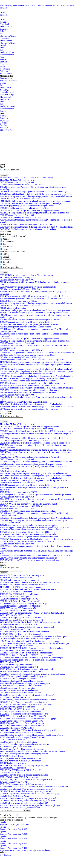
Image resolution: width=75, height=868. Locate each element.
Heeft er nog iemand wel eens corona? (19, 580)
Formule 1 (4, 62)
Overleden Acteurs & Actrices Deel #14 (21, 693)
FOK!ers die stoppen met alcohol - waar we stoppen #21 (27, 627)
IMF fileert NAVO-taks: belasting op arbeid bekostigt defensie (30, 560)
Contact (3, 123)
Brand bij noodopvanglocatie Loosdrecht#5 (22, 721)
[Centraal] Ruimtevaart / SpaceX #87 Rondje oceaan (26, 704)
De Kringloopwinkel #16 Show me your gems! (24, 784)
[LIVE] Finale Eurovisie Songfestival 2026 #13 (23, 585)
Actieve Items (24, 5)
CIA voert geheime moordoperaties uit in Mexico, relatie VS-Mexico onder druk (37, 353)
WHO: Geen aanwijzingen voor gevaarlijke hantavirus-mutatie (29, 324)
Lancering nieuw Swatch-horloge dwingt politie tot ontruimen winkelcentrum (36, 196)
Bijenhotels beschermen (13, 763)
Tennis (3, 66)
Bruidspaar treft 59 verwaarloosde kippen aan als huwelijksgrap (30, 794)
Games (3, 83)
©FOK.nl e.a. (6, 855)
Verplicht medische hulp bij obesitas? (19, 742)
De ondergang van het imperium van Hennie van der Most (27, 355)
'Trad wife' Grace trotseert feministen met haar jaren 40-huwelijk (31, 203)
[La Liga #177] (10, 662)
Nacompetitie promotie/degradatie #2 (19, 599)
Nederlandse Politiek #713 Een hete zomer (22, 650)
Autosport (4, 64)
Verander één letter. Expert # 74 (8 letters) (21, 733)
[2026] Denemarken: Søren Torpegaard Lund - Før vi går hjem (30, 805)
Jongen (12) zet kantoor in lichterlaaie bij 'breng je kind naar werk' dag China (36, 194)
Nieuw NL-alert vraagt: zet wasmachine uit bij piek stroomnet (29, 210)
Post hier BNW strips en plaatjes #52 (19, 667)
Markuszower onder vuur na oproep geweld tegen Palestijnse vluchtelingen (35, 362)
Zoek (15, 5)
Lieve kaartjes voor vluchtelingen (18, 664)
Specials (64, 5)
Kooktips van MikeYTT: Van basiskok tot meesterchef (26, 653)
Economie (4, 29)
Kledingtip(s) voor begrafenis (16, 747)
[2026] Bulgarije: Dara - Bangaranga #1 (20, 601)
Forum (3, 5)
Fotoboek (4, 118)
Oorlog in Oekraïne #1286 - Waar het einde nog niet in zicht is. (30, 639)
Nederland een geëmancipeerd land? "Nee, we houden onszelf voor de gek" (35, 643)
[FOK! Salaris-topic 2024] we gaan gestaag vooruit (25, 765)
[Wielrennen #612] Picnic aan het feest (19, 690)
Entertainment (6, 41)
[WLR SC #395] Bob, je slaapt (16, 646)
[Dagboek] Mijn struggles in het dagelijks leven (24, 754)
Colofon (3, 125)
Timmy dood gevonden (13, 768)
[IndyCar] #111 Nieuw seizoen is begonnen (22, 749)
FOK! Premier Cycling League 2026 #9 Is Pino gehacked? (28, 798)
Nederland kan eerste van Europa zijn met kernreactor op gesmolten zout (34, 787)
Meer (2, 113)
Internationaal (6, 27)
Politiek (3, 31)
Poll (4, 265)
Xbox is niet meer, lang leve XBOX (18, 301)
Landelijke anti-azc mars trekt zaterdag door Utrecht (25, 208)
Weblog (9, 5)
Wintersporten (6, 73)
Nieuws (33, 5)
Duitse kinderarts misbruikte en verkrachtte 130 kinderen (27, 385)
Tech (2, 34)
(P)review (7, 259)
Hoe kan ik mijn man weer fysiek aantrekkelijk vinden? (27, 695)
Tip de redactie (6, 130)
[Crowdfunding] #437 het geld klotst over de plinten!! (27, 789)
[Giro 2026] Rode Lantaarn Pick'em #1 (20, 594)
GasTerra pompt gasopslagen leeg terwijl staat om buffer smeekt (30, 530)
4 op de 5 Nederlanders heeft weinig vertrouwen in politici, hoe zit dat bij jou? (36, 555)
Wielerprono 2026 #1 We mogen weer (20, 777)
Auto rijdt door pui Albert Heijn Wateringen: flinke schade (28, 534)
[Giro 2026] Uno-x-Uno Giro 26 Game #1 (22, 620)
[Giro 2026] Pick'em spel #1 (16, 596)
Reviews (49, 5)
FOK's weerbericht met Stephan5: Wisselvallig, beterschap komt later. (32, 378)
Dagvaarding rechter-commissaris (18, 707)
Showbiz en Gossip (8, 36)
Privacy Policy (28, 850)
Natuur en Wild (9, 772)
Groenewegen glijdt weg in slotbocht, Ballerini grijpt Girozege (29, 409)
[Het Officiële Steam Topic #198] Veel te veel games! (26, 655)
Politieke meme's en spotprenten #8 (19, 611)
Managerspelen (6, 76)
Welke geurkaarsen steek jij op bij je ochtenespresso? (26, 683)
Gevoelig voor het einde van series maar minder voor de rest (28, 700)
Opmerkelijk (5, 38)
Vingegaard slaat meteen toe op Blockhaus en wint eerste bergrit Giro (32, 360)
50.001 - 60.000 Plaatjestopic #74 (18, 608)
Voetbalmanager (7, 78)
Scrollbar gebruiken (11, 170)
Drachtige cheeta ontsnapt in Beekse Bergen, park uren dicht (29, 525)
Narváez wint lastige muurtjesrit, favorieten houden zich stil (28, 287)
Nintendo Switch (7, 92)
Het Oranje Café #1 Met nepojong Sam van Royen (24, 603)
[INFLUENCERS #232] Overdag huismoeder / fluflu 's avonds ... (31, 648)
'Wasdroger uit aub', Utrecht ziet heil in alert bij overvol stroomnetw (32, 751)
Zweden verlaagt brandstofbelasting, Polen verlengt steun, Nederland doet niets (37, 227)
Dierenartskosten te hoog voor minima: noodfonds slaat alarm (29, 390)
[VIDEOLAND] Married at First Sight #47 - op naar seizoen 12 (30, 622)
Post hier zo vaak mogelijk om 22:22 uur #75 (23, 716)
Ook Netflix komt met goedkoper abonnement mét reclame (28, 229)
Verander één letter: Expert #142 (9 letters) (22, 726)
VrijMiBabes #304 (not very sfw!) (18, 180)
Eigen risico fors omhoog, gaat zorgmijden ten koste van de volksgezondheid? (36, 369)
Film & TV (5, 99)
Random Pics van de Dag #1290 (17, 501)
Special (6, 262)
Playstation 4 (5, 88)
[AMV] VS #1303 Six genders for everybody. (23, 709)
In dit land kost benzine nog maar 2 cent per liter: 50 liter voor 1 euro (32, 383)
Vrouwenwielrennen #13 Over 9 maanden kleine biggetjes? (29, 718)
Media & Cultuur (7, 52)
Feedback (4, 127)
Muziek (3, 45)
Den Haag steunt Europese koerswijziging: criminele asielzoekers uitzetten (35, 213)
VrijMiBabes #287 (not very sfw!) (18, 483)
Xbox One (4, 90)
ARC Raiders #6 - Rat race (15, 697)
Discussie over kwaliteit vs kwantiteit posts (21, 672)
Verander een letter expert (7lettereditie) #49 (22, 737)
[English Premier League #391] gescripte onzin (24, 702)
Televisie (4, 50)
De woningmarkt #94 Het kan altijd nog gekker (24, 676)
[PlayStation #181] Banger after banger (20, 761)
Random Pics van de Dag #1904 (17, 215)
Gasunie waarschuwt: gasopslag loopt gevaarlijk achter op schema (31, 464)
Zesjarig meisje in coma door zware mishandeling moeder (28, 660)
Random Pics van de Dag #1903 (17, 395)
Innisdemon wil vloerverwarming (17, 688)
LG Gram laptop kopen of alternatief (19, 679)
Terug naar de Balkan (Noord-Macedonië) (21, 606)
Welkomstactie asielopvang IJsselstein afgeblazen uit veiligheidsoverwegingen (36, 388)
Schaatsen (4, 71)
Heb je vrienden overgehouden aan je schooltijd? (24, 803)
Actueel (3, 22)
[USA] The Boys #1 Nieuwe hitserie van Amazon (25, 744)
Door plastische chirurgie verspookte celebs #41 (24, 714)
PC (1, 85)
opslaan (4, 175)
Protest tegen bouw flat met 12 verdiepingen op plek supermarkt (30, 641)
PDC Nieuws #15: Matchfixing (16, 592)
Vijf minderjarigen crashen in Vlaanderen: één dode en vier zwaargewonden (35, 201)
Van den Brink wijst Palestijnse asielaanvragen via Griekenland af (31, 404)
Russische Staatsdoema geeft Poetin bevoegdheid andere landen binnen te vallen (37, 407)
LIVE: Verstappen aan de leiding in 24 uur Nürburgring (27, 178)
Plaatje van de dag (12, 756)
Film (2, 48)
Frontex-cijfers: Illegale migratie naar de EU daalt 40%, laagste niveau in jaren (36, 371)
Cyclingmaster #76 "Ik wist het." (18, 728)
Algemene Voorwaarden (10, 850)
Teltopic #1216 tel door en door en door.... (21, 587)
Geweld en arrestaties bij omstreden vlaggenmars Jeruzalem (28, 392)
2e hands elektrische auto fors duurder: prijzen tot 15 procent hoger (32, 657)
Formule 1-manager (8, 81)
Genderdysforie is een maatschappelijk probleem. (25, 632)
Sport (2, 57)
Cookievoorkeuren (43, 850)
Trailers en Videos (8, 106)
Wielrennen (5, 69)
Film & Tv (7, 247)
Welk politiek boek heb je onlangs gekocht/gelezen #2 (25, 791)
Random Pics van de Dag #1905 (17, 182)
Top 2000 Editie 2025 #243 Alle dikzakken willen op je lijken (29, 730)
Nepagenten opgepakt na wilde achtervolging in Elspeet (27, 206)
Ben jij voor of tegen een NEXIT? (18, 578)
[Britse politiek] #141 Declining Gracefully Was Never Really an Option (34, 636)
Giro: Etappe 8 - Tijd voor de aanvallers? (20, 199)
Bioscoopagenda (7, 55)
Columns (41, 5)
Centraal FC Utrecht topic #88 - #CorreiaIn (21, 686)
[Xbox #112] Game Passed (15, 796)
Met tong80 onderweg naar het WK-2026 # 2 (22, 350)
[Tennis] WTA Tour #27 (14, 782)
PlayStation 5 (6, 97)
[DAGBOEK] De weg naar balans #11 (20, 808)
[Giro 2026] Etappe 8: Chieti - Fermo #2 (20, 770)
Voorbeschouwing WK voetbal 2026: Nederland (23, 402)
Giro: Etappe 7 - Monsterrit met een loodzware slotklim (26, 224)
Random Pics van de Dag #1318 (17, 497)
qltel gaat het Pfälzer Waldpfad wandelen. (21, 711)
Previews (57, 5)
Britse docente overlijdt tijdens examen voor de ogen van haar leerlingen (34, 192)
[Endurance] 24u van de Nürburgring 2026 (22, 575)
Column (6, 257)
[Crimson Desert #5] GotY (15, 629)
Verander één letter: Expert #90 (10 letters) (22, 723)
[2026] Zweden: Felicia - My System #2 (21, 634)
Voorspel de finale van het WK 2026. (19, 625)
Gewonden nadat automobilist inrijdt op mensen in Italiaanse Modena (33, 674)
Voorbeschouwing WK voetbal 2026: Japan (21, 217)
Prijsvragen (5, 120)
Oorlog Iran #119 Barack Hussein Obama (21, 681)
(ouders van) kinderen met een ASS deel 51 (22, 758)
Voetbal (3, 59)
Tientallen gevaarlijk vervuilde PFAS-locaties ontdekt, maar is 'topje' (32, 735)
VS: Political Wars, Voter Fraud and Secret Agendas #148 (27, 801)
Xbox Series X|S (7, 95)
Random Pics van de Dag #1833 (17, 509)
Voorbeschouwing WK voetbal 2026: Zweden (22, 185)
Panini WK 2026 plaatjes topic (17, 615)
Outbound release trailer (13, 308)
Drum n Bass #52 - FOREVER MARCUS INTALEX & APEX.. (30, 582)
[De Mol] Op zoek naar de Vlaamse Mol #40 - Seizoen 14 (28, 589)
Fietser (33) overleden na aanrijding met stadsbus (24, 775)
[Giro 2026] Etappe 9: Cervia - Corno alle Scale (23, 618)
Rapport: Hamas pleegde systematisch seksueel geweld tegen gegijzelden (35, 527)
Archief (71, 5)
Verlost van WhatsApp (12, 740)
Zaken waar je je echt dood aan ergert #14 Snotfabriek (27, 669)
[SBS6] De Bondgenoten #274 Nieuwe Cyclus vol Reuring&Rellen (32, 613)
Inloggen (4, 8)
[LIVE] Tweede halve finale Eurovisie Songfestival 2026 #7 (29, 780)
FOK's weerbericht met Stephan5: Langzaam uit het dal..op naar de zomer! (34, 313)
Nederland (4, 24)
